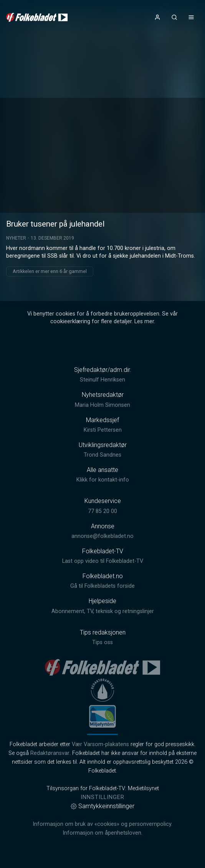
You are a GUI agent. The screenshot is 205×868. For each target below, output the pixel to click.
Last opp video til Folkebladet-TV (103, 561)
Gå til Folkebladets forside (102, 586)
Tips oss (102, 642)
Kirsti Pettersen (103, 430)
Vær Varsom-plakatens (100, 744)
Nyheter (16, 238)
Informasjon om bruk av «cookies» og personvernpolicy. (102, 824)
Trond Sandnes (102, 455)
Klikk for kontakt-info (103, 480)
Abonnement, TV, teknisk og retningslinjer (103, 611)
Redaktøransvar (50, 753)
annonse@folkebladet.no (102, 536)
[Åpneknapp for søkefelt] (174, 17)
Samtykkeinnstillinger (102, 806)
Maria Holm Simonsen (102, 405)
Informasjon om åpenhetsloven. (102, 833)
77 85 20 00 (102, 511)
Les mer (144, 321)
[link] (37, 17)
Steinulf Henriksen (102, 380)
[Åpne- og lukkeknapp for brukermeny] (157, 17)
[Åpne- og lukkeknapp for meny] (191, 17)
